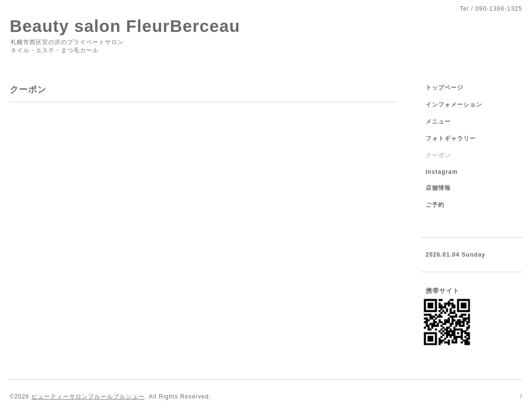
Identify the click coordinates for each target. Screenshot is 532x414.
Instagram (442, 172)
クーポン (438, 155)
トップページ (444, 88)
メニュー (438, 122)
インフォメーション (454, 105)
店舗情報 (438, 188)
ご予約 (435, 205)
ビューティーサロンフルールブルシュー (88, 397)
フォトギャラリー (451, 138)
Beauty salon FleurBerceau (125, 26)
